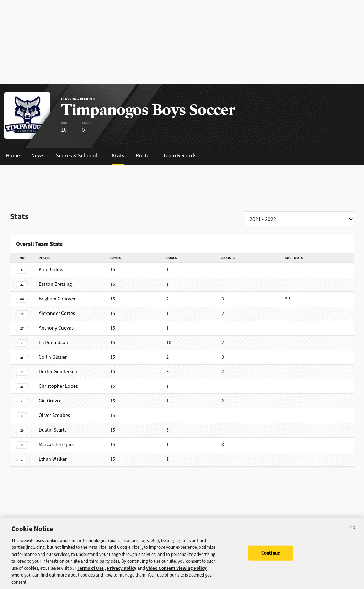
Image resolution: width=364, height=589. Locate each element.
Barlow (51, 270)
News (38, 156)
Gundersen (58, 372)
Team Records (180, 156)
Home (13, 156)
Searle (53, 430)
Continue (271, 559)
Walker (53, 459)
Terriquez (57, 445)
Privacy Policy (122, 574)
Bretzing (55, 284)
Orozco (50, 401)
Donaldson (53, 342)
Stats (118, 156)
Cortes (57, 313)
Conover (57, 299)
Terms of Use (91, 574)
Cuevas (56, 328)
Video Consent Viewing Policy (176, 574)
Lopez (58, 386)
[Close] (353, 535)
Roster (144, 156)
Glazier (53, 357)
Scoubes (54, 415)
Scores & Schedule (78, 156)
